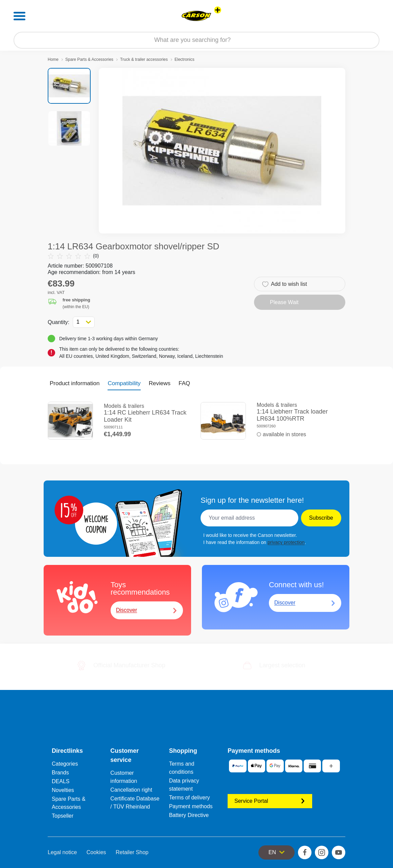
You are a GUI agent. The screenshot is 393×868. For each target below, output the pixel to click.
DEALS (61, 781)
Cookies (96, 852)
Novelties (63, 790)
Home (53, 59)
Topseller (63, 816)
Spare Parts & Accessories (89, 59)
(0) (73, 256)
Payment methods (191, 806)
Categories (65, 764)
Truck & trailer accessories (144, 59)
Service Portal (270, 801)
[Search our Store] (196, 40)
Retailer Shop (132, 852)
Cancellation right (131, 790)
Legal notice (62, 852)
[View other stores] (218, 10)
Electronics (184, 59)
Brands (60, 773)
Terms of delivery (190, 798)
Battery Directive (189, 815)
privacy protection (286, 542)
